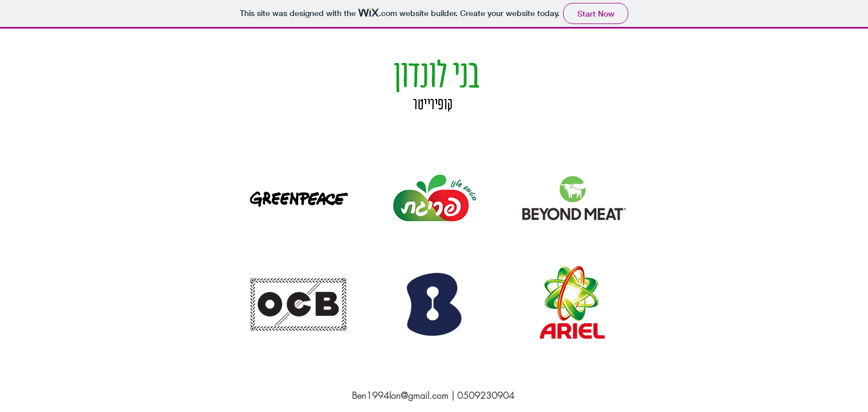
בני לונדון (434, 74)
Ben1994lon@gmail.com (400, 395)
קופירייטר (433, 104)
